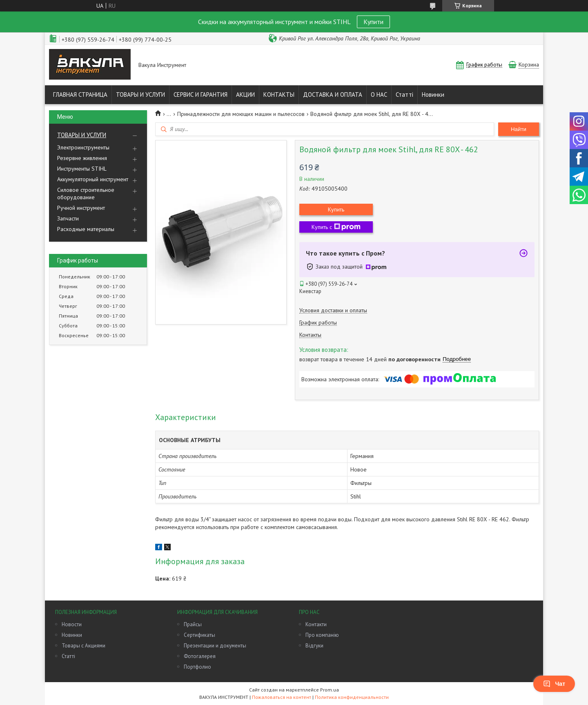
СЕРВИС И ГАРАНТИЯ (200, 95)
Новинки (433, 95)
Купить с (336, 227)
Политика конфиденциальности (352, 697)
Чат (554, 684)
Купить (336, 209)
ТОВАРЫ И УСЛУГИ (140, 95)
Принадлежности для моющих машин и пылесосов (241, 114)
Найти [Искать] (519, 129)
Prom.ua (330, 690)
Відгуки (314, 646)
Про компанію (322, 635)
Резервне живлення (82, 158)
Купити (373, 22)
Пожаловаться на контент (282, 697)
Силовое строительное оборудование (86, 193)
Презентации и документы (215, 646)
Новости (72, 624)
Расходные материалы (86, 229)
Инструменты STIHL (82, 169)
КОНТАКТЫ (279, 95)
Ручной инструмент (81, 208)
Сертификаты (199, 635)
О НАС (379, 95)
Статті (404, 95)
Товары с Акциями (84, 646)
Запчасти (68, 218)
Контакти (316, 624)
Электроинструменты (83, 147)
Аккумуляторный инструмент (93, 179)
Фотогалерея (200, 656)
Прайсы (193, 624)
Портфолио (197, 667)
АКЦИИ (245, 95)
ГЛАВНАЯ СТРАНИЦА (80, 95)
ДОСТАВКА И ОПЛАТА (333, 95)
